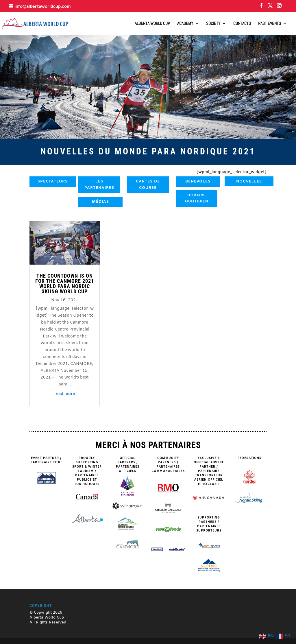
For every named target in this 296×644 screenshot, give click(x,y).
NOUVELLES (249, 181)
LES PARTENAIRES (99, 185)
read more (65, 394)
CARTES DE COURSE (148, 185)
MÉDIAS (100, 202)
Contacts (242, 24)
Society (213, 24)
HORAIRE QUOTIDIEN (197, 198)
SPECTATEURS (53, 181)
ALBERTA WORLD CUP (152, 24)
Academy (185, 24)
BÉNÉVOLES (198, 181)
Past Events (270, 24)
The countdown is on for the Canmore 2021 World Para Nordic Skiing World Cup (65, 284)
